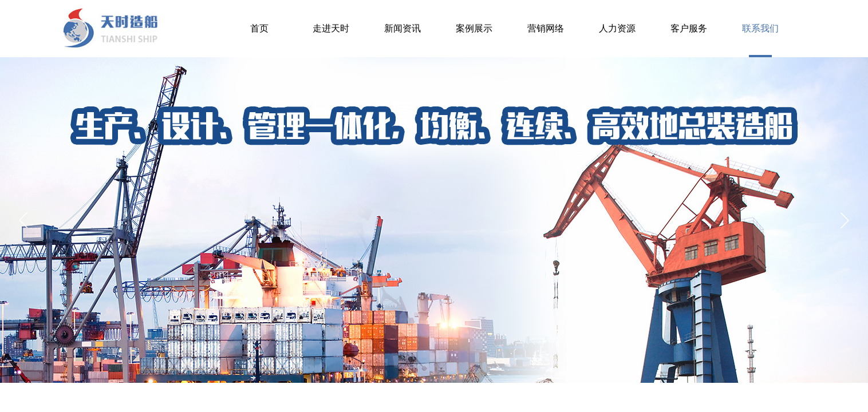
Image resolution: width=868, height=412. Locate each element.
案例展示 (474, 28)
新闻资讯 (403, 28)
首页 (259, 28)
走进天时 (331, 28)
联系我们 (760, 28)
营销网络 (546, 28)
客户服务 (689, 28)
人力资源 (617, 28)
